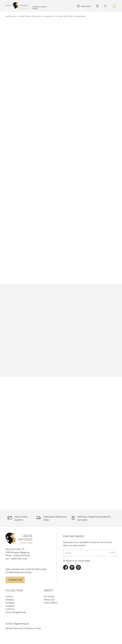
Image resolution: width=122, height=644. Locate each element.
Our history (49, 608)
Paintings (10, 614)
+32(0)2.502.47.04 (18, 570)
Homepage (11, 16)
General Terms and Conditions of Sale (23, 640)
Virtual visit (49, 611)
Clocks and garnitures (16, 624)
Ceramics (37, 16)
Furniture (10, 620)
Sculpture (10, 617)
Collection (24, 16)
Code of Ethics (51, 614)
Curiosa (9, 608)
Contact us (15, 591)
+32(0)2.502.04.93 (21, 567)
